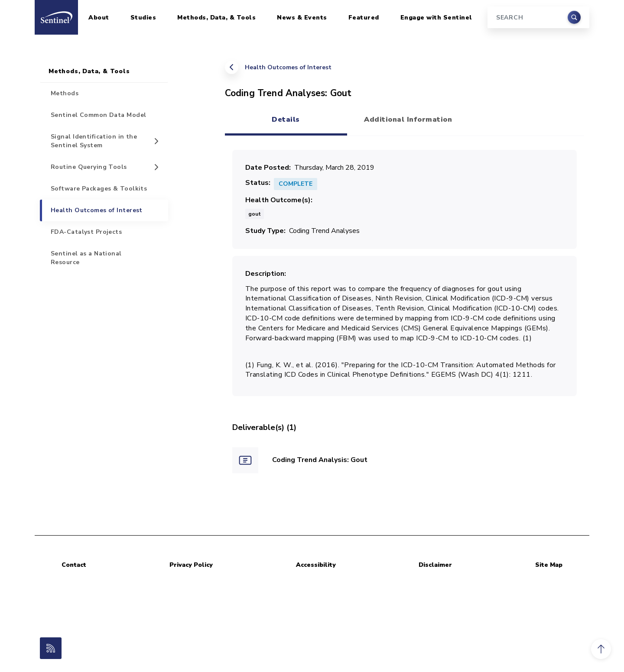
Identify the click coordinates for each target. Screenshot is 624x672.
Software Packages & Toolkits (99, 189)
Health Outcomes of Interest (288, 67)
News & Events (302, 18)
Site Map (549, 565)
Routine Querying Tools (89, 167)
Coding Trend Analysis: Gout (320, 460)
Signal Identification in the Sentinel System (94, 141)
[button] (601, 649)
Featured (364, 18)
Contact (74, 565)
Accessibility (316, 565)
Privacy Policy (191, 565)
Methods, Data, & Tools (216, 18)
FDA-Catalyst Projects (86, 232)
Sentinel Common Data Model (98, 115)
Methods (65, 93)
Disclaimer (435, 565)
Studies (143, 18)
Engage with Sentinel (436, 18)
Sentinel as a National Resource (86, 258)
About (99, 18)
